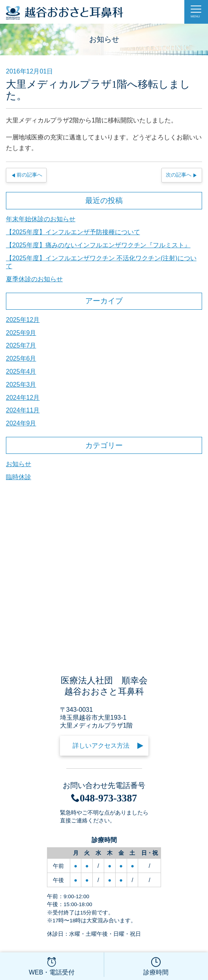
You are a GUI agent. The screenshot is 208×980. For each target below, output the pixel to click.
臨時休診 (19, 477)
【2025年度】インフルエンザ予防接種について (73, 232)
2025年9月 (21, 333)
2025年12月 (23, 320)
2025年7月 (21, 345)
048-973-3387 (104, 798)
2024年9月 (21, 423)
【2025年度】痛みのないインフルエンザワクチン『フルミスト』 (98, 245)
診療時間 (156, 966)
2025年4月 (21, 371)
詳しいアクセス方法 (101, 746)
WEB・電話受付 (52, 966)
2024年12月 (23, 398)
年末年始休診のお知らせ (41, 219)
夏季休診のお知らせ (34, 279)
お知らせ (19, 464)
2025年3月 (21, 385)
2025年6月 (21, 358)
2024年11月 (23, 410)
